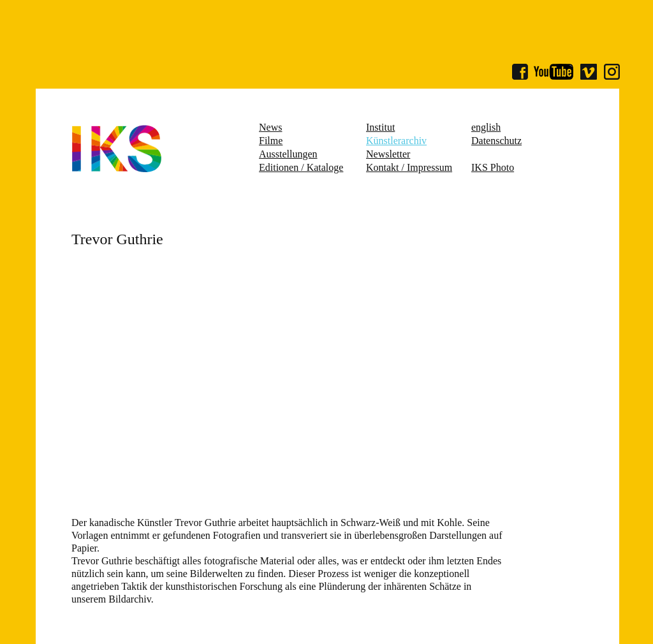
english (486, 127)
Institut (380, 127)
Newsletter (388, 154)
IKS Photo (493, 167)
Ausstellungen (288, 154)
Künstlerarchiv (396, 141)
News (270, 127)
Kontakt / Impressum (409, 167)
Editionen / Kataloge (301, 167)
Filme (271, 141)
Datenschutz (496, 141)
